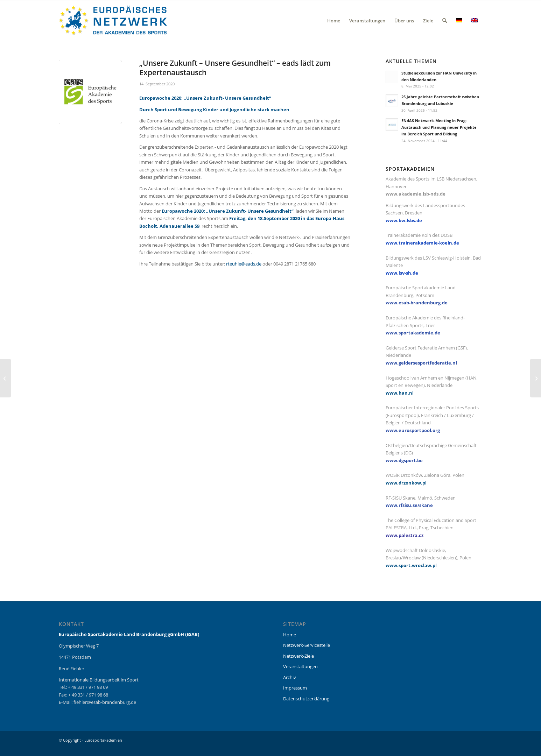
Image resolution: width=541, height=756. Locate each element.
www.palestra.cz (405, 535)
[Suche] (445, 21)
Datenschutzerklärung (306, 699)
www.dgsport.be (404, 460)
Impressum (295, 688)
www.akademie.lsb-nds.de (416, 194)
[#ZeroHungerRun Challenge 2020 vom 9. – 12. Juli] (5, 378)
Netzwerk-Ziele (298, 656)
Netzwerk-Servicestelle (307, 645)
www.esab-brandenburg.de (417, 303)
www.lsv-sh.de (402, 273)
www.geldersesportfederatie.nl (421, 363)
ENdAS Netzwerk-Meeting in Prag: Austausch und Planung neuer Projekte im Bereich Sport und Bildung (439, 127)
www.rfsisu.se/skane (409, 505)
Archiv (290, 677)
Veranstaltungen (300, 666)
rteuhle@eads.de (244, 264)
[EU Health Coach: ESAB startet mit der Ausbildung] (536, 378)
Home (290, 635)
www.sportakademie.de (413, 333)
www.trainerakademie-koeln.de (422, 243)
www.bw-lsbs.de (404, 220)
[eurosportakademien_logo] (113, 21)
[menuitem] (334, 21)
